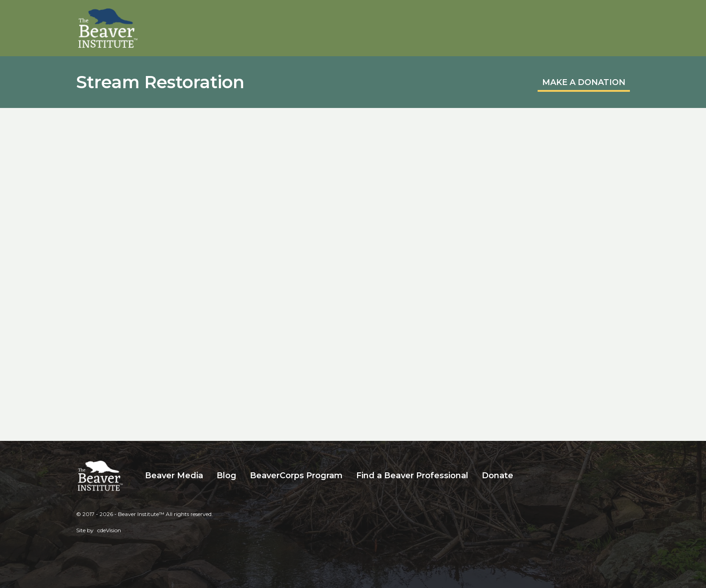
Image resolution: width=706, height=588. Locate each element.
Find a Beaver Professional (412, 476)
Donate (498, 476)
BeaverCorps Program (296, 476)
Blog (226, 476)
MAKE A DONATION (584, 82)
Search (527, 476)
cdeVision (109, 530)
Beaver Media (174, 476)
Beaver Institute (108, 28)
